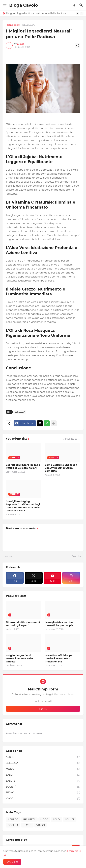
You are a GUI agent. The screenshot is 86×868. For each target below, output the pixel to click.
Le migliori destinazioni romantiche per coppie (59, 624)
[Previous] (78, 13)
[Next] (82, 13)
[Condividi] (77, 45)
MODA (43, 769)
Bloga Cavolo (24, 5)
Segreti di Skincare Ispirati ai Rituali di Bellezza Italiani (24, 466)
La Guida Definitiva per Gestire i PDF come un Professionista (59, 658)
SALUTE (43, 781)
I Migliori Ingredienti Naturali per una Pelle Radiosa (36, 13)
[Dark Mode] (75, 5)
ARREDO (43, 757)
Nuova (8, 556)
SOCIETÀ (43, 787)
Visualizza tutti (71, 439)
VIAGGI (43, 799)
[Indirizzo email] (43, 701)
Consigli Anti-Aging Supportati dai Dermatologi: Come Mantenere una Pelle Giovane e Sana (23, 506)
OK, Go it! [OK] (12, 862)
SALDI (43, 775)
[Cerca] (82, 5)
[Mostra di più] (54, 423)
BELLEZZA (28, 25)
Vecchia (77, 556)
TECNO (43, 793)
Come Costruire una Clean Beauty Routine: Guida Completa (61, 468)
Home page (13, 25)
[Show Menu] (5, 5)
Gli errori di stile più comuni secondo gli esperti (23, 624)
